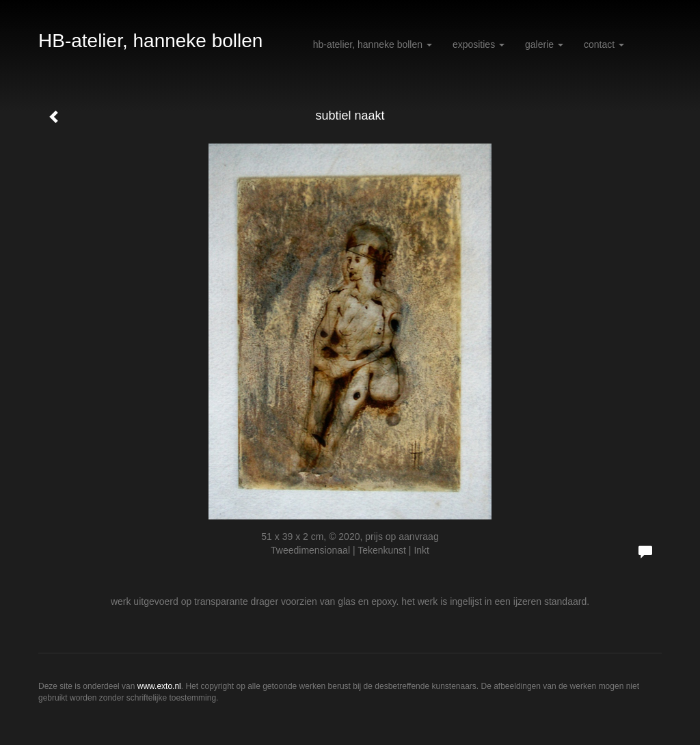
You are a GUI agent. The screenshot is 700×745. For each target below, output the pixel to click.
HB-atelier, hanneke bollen (150, 41)
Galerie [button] (544, 44)
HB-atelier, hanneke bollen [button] (373, 44)
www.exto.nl (159, 686)
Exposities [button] (479, 44)
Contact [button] (604, 44)
